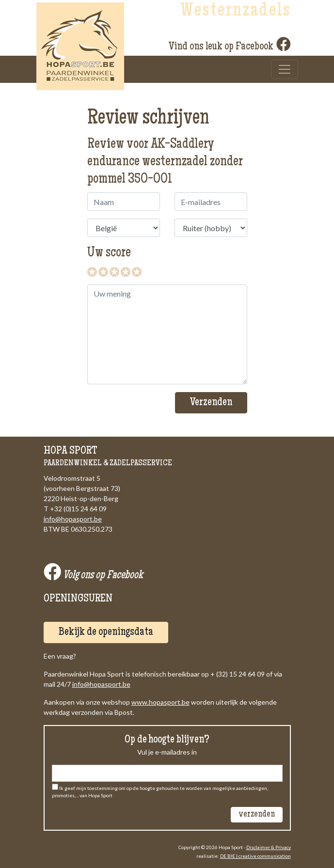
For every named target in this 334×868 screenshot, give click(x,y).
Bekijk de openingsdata (106, 632)
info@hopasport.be (73, 519)
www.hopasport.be (160, 702)
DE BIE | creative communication (255, 856)
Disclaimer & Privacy (269, 847)
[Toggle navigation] (285, 69)
